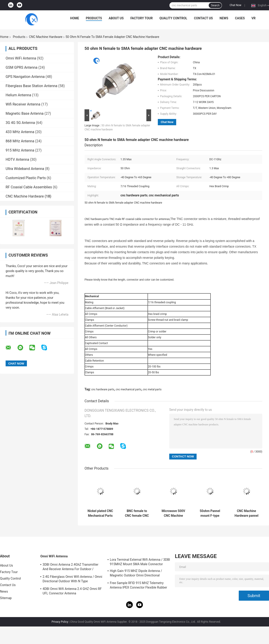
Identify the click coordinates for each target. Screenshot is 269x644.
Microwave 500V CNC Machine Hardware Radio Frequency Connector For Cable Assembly (173, 513)
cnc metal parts (152, 389)
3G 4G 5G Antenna (20, 123)
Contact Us (203, 18)
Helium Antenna (18, 95)
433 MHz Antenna (20, 132)
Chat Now (235, 5)
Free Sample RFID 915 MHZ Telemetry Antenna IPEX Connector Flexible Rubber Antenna (138, 586)
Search (215, 5)
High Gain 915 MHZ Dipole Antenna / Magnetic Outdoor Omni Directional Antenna (136, 574)
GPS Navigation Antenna (25, 77)
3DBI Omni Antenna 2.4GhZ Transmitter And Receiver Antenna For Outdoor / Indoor (71, 567)
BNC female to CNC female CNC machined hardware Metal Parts (137, 513)
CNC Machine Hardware (46, 37)
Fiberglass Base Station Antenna (31, 86)
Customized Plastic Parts (26, 178)
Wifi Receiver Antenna (23, 104)
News (224, 18)
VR (254, 18)
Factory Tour (142, 18)
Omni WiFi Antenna (21, 58)
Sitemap (6, 598)
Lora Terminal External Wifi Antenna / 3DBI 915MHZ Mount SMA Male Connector (140, 562)
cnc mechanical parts (128, 389)
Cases (240, 18)
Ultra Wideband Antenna (25, 169)
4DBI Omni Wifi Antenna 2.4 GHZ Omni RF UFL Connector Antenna (72, 591)
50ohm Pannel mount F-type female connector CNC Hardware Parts (210, 513)
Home (75, 18)
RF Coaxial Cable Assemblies (29, 187)
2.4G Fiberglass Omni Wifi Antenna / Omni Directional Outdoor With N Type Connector (72, 580)
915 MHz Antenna (20, 150)
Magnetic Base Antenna (25, 113)
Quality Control (173, 18)
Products (94, 18)
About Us (116, 18)
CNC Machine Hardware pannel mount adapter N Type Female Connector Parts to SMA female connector (246, 513)
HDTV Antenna (17, 159)
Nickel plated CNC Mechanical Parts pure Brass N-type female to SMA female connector (100, 513)
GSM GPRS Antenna (22, 67)
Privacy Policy (60, 622)
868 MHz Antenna (20, 141)
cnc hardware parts (103, 389)
